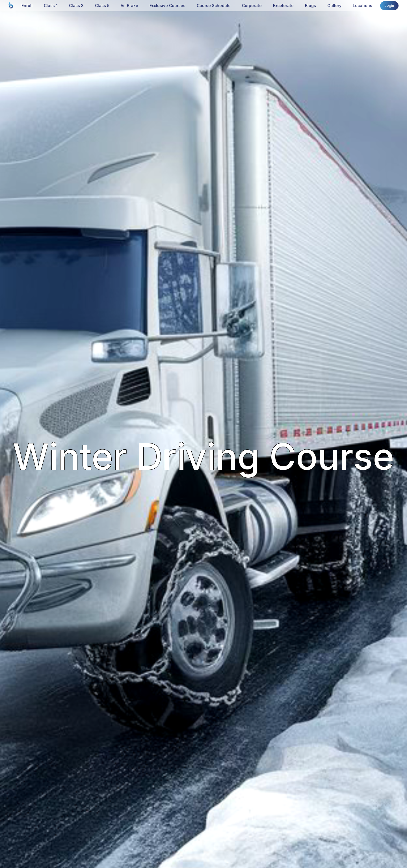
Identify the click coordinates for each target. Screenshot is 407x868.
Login (389, 6)
